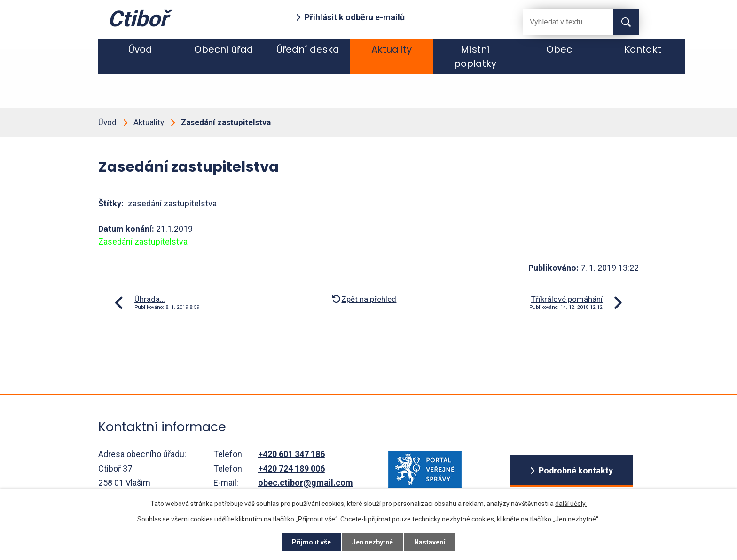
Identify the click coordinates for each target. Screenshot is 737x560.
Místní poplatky (475, 56)
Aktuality (392, 49)
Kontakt (643, 49)
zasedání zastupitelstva (172, 203)
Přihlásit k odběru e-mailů (355, 17)
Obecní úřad (224, 49)
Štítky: (111, 203)
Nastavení (430, 542)
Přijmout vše (311, 542)
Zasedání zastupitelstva (143, 241)
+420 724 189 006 (291, 469)
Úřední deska (308, 49)
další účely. (571, 504)
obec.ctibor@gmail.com (306, 483)
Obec (559, 49)
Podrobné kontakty (576, 470)
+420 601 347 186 (291, 454)
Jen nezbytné (372, 542)
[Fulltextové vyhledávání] (560, 22)
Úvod (140, 49)
